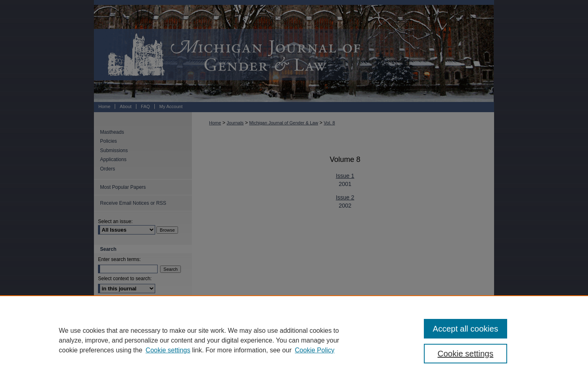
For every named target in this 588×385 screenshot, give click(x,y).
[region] (294, 340)
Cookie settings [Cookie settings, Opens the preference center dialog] (466, 354)
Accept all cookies (465, 329)
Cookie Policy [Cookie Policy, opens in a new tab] (315, 350)
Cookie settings (168, 350)
